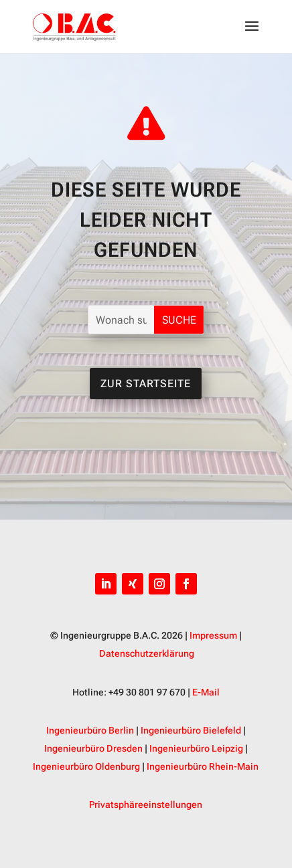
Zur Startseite (146, 384)
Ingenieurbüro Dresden (93, 748)
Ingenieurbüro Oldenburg (86, 766)
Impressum (213, 635)
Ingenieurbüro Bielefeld (191, 730)
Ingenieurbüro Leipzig (196, 748)
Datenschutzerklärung (147, 653)
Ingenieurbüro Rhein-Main (203, 766)
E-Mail (206, 692)
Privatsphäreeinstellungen (146, 804)
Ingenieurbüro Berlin (90, 730)
